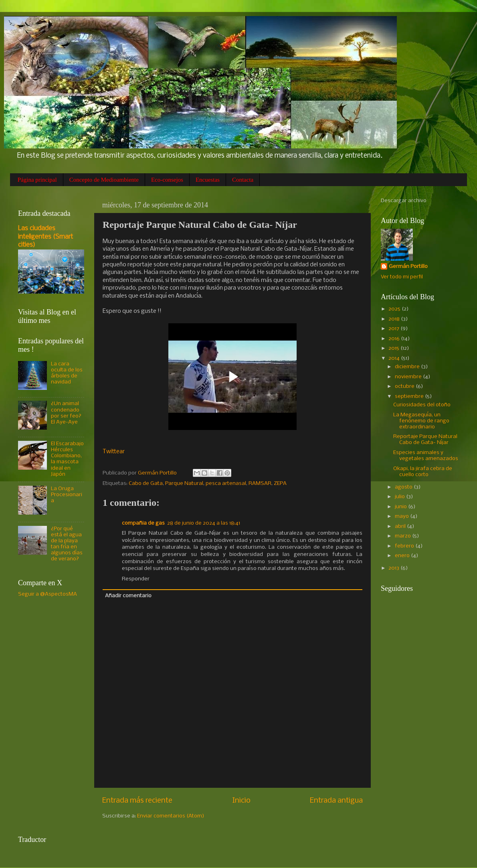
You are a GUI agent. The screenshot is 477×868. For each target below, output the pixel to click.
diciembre (408, 367)
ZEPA (280, 484)
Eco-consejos (167, 180)
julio (400, 497)
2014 (395, 358)
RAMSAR (260, 484)
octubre (405, 386)
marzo (403, 536)
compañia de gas (143, 523)
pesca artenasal (226, 484)
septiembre (410, 396)
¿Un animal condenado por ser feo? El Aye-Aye (66, 413)
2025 (395, 309)
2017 (394, 329)
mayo (402, 516)
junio (401, 507)
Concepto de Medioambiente (104, 180)
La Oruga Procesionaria (67, 495)
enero (403, 556)
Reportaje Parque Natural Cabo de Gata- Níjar (425, 440)
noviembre (409, 377)
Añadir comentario (128, 596)
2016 (395, 339)
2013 (394, 568)
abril (401, 526)
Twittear (114, 452)
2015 (394, 348)
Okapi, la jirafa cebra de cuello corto (423, 472)
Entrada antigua (336, 801)
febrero (405, 546)
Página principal (37, 180)
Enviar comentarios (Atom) (171, 816)
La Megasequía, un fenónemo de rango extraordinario (421, 421)
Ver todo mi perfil (402, 277)
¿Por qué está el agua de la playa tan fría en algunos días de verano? (67, 544)
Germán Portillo (408, 267)
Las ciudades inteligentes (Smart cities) (45, 237)
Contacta (243, 180)
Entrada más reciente (137, 801)
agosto (404, 487)
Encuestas (208, 180)
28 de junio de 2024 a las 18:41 (204, 523)
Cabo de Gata (146, 484)
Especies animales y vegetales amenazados (426, 456)
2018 (395, 319)
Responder (136, 579)
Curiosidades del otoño (422, 405)
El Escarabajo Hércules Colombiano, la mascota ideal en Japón (67, 459)
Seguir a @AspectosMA (47, 594)
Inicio (241, 801)
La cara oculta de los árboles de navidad (67, 373)
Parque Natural (184, 484)
